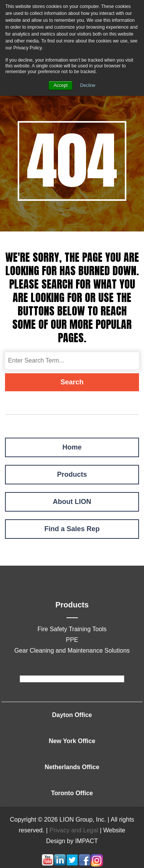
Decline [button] (88, 85)
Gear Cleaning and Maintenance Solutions (72, 651)
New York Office (72, 741)
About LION (72, 502)
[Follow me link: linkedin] (60, 864)
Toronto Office (72, 793)
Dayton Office (72, 715)
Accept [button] (60, 85)
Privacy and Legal (74, 830)
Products (72, 474)
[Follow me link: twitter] (72, 864)
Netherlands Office (72, 767)
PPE (72, 640)
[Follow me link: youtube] (48, 864)
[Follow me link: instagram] (97, 864)
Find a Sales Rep (72, 529)
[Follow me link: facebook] (84, 864)
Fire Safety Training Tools (72, 629)
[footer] (72, 679)
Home (72, 447)
